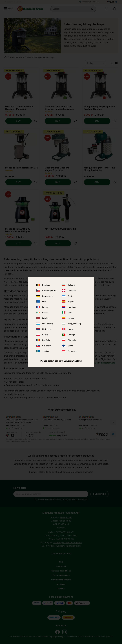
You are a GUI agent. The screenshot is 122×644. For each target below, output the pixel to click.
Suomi (71, 346)
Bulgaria (71, 285)
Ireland (45, 313)
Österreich (73, 351)
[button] (8, 9)
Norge (71, 329)
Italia (70, 313)
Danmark (72, 291)
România (46, 340)
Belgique (46, 285)
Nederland (47, 329)
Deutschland (48, 296)
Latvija (45, 318)
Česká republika (49, 291)
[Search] (92, 9)
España (71, 302)
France (45, 307)
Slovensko (47, 346)
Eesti (70, 296)
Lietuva (71, 318)
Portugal (72, 335)
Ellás (44, 302)
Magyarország (74, 324)
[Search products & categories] (73, 9)
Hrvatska (72, 307)
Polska (45, 335)
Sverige (46, 351)
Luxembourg (48, 324)
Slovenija (72, 340)
